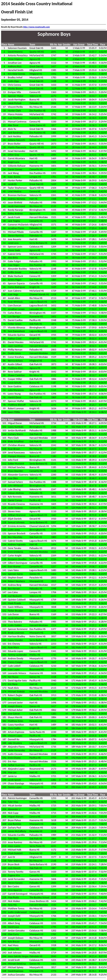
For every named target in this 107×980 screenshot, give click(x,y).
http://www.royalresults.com (36, 27)
